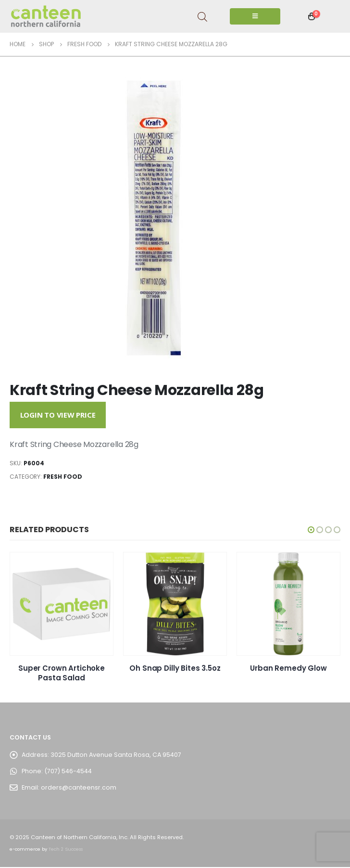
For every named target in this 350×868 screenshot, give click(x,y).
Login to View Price (58, 415)
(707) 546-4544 (68, 772)
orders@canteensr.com (79, 788)
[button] (311, 530)
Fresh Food (63, 477)
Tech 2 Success (66, 850)
